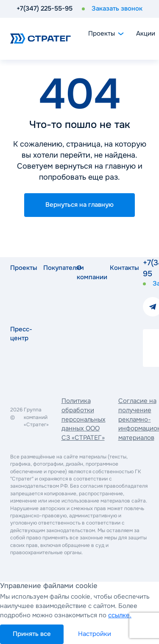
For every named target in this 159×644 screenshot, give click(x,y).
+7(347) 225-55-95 (45, 8)
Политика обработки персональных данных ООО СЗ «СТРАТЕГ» (84, 419)
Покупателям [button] (53, 268)
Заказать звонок (117, 8)
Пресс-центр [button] (20, 334)
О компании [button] (87, 272)
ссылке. (120, 615)
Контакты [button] (120, 268)
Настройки (95, 634)
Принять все (32, 634)
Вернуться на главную (79, 205)
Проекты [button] (20, 268)
